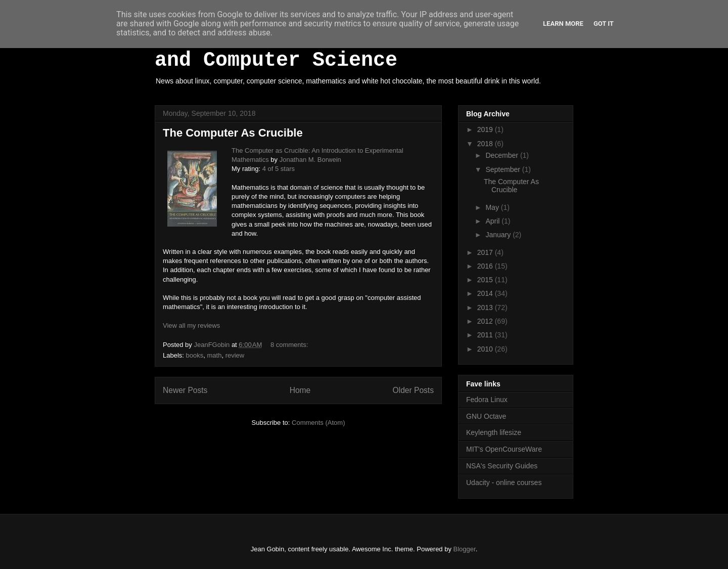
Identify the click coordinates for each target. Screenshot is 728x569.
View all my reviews (191, 325)
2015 (486, 280)
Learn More (563, 24)
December (503, 155)
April (493, 221)
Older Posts (413, 390)
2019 (486, 129)
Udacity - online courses (504, 483)
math (214, 355)
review (235, 355)
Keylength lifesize (494, 432)
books (195, 355)
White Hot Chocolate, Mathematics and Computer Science (349, 49)
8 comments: (290, 345)
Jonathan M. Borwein (310, 160)
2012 (486, 321)
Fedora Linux (487, 400)
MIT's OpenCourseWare (504, 449)
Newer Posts (185, 390)
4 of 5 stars (279, 169)
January (499, 235)
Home (300, 390)
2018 (486, 144)
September (504, 169)
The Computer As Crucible (233, 133)
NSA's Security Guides (502, 466)
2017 (486, 252)
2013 (486, 308)
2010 (486, 349)
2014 (486, 293)
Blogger (465, 549)
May (493, 207)
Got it (604, 24)
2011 (486, 335)
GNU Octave (486, 416)
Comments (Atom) (318, 423)
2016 (486, 266)
